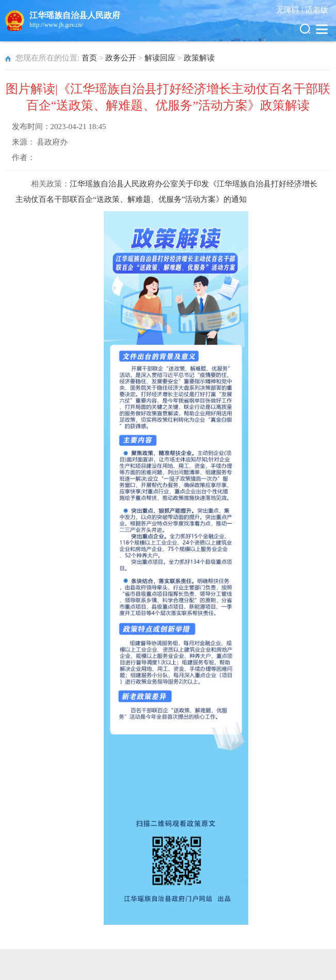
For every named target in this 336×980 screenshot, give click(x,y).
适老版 (317, 10)
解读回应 (160, 58)
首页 (89, 58)
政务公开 (121, 58)
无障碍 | (291, 10)
